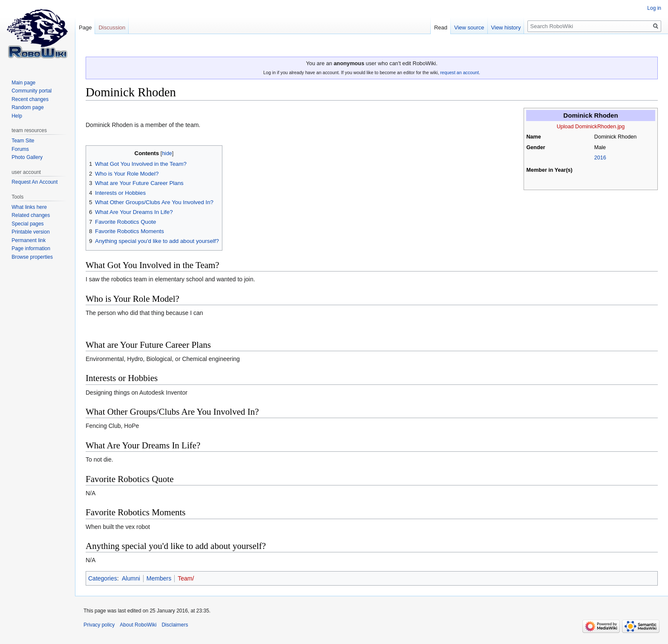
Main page (23, 83)
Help (17, 116)
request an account (459, 72)
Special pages (27, 224)
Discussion (112, 27)
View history (506, 27)
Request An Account (35, 182)
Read (441, 27)
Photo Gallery (27, 157)
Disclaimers (175, 625)
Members (159, 578)
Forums (20, 149)
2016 (600, 158)
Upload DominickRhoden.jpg (591, 127)
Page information (31, 248)
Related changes (31, 215)
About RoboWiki (138, 625)
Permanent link (29, 240)
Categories (103, 578)
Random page (27, 107)
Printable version (30, 232)
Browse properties (32, 257)
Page (85, 27)
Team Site (23, 141)
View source (469, 27)
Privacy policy (99, 625)
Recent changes (30, 99)
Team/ (186, 578)
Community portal (32, 91)
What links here (29, 207)
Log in (654, 8)
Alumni (131, 578)
